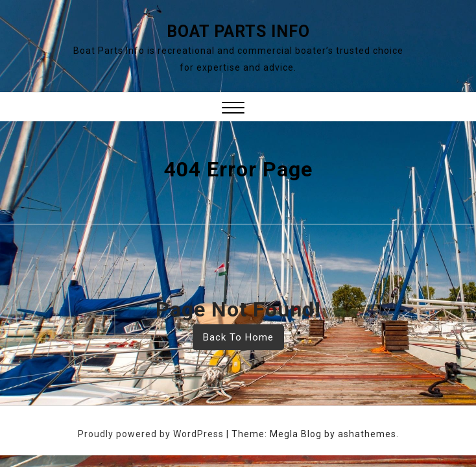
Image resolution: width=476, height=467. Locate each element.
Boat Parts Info (238, 31)
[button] (233, 109)
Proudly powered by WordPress (152, 434)
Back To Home (238, 337)
